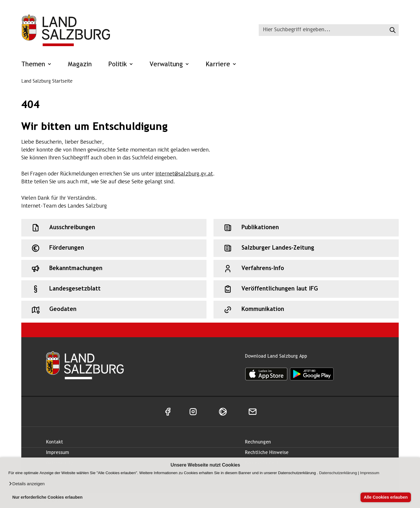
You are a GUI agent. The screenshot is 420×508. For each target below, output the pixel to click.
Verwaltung (169, 65)
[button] (27, 484)
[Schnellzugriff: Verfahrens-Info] (306, 269)
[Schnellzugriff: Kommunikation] (306, 309)
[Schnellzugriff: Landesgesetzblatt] (114, 289)
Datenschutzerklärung (338, 473)
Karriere (221, 65)
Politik (121, 65)
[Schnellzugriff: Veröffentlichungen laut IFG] (306, 289)
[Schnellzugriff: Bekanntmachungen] (114, 269)
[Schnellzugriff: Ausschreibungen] (114, 228)
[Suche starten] (392, 30)
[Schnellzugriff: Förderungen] (114, 248)
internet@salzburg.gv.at (184, 174)
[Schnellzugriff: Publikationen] (306, 228)
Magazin (80, 65)
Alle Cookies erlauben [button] (386, 497)
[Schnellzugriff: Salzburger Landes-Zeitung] (306, 248)
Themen (36, 65)
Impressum (370, 473)
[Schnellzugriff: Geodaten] (114, 309)
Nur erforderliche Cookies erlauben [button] (47, 497)
